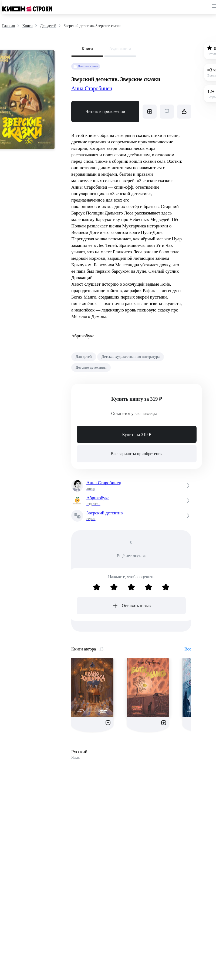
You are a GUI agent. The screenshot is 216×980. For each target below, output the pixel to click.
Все (188, 649)
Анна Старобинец (92, 88)
